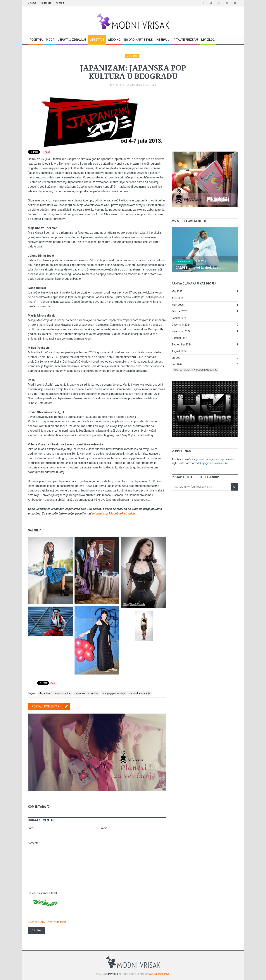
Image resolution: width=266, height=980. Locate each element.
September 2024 (182, 345)
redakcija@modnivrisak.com (211, 463)
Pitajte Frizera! (186, 40)
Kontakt (60, 3)
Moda (50, 40)
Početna (36, 40)
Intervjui (163, 40)
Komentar (34, 843)
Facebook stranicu (122, 513)
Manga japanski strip (114, 693)
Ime (31, 828)
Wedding (114, 40)
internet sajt (100, 513)
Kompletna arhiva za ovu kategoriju (196, 370)
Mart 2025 (178, 305)
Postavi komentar (51, 706)
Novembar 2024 (181, 331)
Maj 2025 (177, 291)
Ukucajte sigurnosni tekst (42, 893)
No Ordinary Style (138, 40)
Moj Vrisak (132, 56)
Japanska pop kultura (87, 693)
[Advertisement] (205, 119)
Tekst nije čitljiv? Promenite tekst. (47, 922)
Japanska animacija (140, 693)
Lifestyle (97, 40)
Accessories (184, 262)
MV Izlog (208, 40)
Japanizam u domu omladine (55, 693)
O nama (32, 3)
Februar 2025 (179, 311)
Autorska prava (162, 974)
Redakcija (46, 3)
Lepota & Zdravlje (72, 40)
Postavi (37, 930)
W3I (151, 974)
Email (104, 828)
